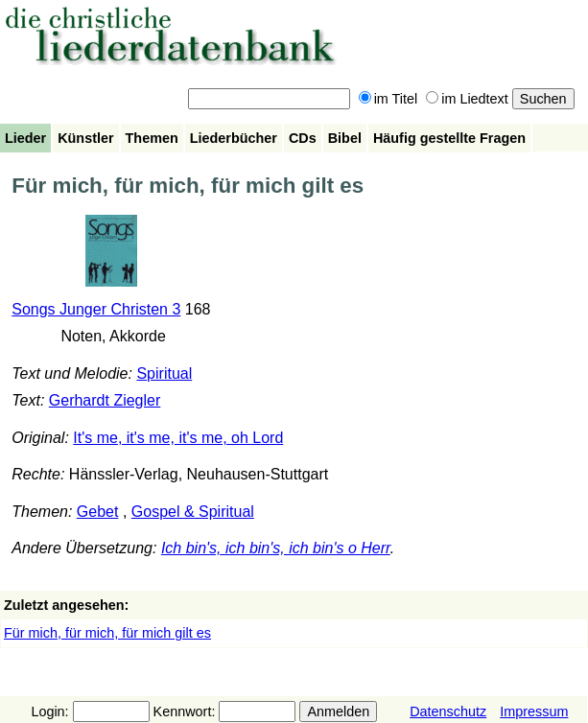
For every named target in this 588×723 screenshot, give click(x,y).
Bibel (345, 138)
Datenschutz (448, 711)
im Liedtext (467, 99)
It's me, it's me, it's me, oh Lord (178, 438)
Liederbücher (234, 138)
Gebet (98, 512)
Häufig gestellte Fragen (449, 138)
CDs (303, 138)
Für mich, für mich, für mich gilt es (107, 633)
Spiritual (164, 373)
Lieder (25, 138)
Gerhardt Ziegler (105, 400)
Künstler (85, 138)
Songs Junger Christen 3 (96, 309)
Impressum (534, 711)
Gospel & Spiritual (193, 512)
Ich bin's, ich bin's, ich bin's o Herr (276, 548)
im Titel (388, 99)
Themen (152, 138)
